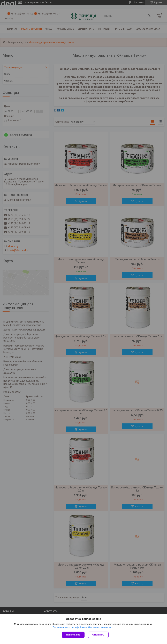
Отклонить (98, 635)
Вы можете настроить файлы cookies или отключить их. (82, 627)
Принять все (73, 635)
